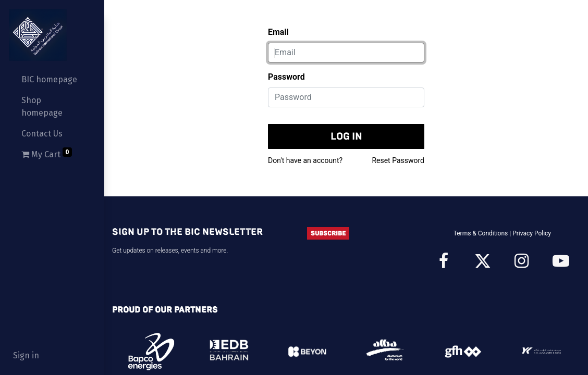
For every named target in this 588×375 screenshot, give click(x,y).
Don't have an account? (305, 160)
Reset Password (398, 160)
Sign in (26, 355)
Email (278, 32)
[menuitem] (52, 80)
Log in (346, 136)
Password (286, 77)
